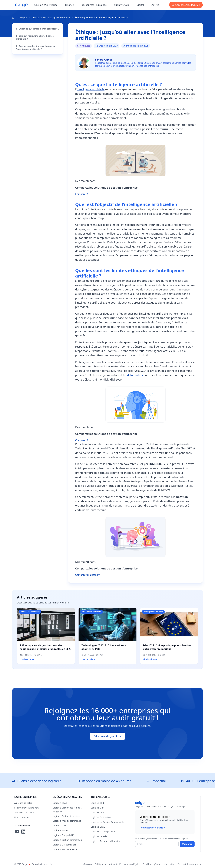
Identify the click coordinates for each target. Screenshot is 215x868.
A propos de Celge (23, 803)
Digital (24, 18)
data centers (135, 375)
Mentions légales (132, 864)
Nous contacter (22, 817)
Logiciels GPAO (60, 803)
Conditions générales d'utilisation (159, 864)
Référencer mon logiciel (153, 828)
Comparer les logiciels (186, 5)
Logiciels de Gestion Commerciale (107, 822)
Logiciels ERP (97, 808)
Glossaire (88, 864)
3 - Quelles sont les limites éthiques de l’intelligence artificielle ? (36, 47)
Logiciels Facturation (101, 817)
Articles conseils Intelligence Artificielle (51, 18)
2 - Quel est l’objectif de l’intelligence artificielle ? (35, 37)
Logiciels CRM (59, 826)
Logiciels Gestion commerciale (67, 840)
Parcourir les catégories (189, 864)
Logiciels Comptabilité (63, 835)
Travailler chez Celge (24, 812)
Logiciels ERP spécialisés (64, 845)
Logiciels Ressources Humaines (106, 841)
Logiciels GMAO (60, 830)
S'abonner (187, 844)
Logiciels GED (97, 803)
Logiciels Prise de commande (67, 821)
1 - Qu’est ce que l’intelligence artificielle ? (37, 29)
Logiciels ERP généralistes (65, 849)
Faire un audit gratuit (108, 736)
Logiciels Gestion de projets (66, 816)
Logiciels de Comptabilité (103, 832)
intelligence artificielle (91, 89)
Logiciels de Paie (99, 836)
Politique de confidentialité (108, 864)
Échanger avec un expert (26, 808)
